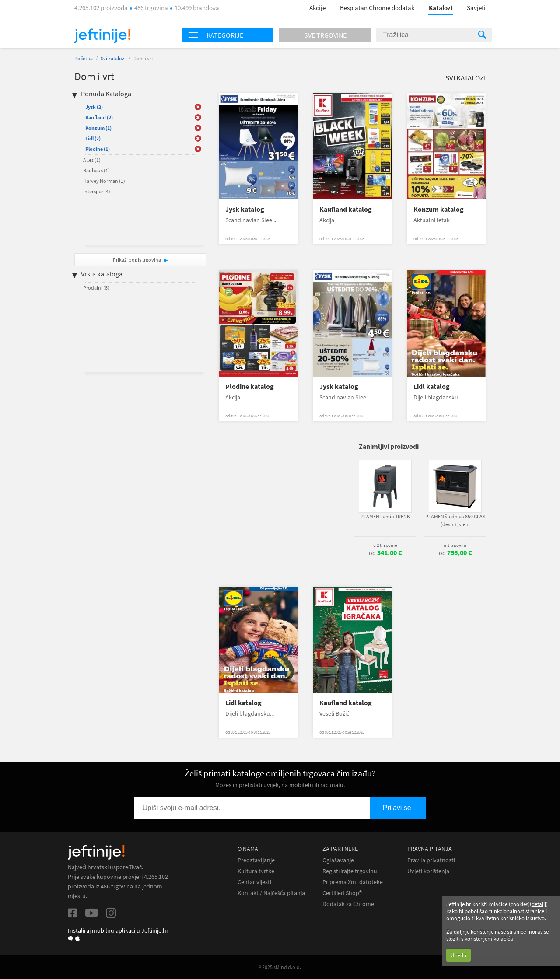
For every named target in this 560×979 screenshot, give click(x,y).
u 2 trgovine (385, 545)
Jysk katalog (245, 209)
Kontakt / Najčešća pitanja (271, 893)
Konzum (98, 128)
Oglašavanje (338, 860)
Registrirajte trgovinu (350, 871)
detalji (539, 904)
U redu (458, 955)
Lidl (93, 138)
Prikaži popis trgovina (137, 260)
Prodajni (96, 288)
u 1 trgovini (455, 545)
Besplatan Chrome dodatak (377, 8)
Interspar (97, 191)
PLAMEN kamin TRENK (385, 516)
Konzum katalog (439, 209)
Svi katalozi (113, 58)
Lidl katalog (432, 386)
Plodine (98, 149)
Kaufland (99, 117)
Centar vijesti (254, 882)
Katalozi (441, 8)
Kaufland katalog (346, 209)
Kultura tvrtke (256, 871)
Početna (84, 58)
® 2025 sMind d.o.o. (280, 967)
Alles (92, 160)
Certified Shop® (342, 893)
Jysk (94, 107)
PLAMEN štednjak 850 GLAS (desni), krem (455, 520)
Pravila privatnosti (431, 860)
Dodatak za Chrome (348, 904)
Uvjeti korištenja (428, 871)
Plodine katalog (250, 386)
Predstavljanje (256, 860)
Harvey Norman (104, 181)
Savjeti (476, 8)
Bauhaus (96, 170)
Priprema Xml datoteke (353, 882)
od (385, 553)
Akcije (317, 8)
